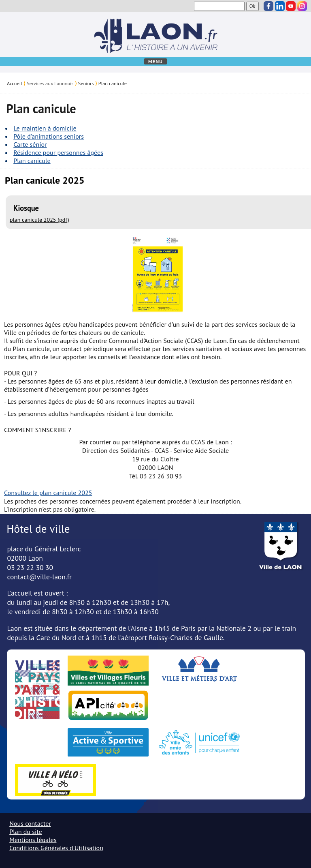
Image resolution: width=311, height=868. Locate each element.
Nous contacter (30, 823)
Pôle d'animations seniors (49, 136)
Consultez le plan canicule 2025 (48, 493)
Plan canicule (113, 83)
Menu (155, 61)
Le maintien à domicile (45, 128)
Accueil (15, 83)
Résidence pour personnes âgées (58, 152)
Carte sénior (30, 144)
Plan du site (26, 832)
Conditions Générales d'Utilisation (56, 848)
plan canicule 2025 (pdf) (39, 220)
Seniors (86, 83)
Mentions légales (33, 840)
